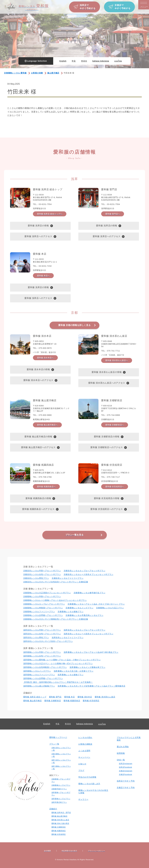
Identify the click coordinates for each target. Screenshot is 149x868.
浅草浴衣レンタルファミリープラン (68, 638)
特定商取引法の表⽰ (69, 851)
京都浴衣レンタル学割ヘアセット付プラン (42, 571)
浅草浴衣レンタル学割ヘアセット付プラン (42, 630)
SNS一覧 (121, 760)
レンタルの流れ (85, 737)
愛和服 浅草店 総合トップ (35, 697)
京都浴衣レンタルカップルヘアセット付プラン (85, 571)
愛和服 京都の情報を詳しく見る (74, 325)
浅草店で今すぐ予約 (126, 781)
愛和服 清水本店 (85, 697)
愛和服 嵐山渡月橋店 (33, 701)
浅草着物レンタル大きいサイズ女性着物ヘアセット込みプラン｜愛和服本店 (91, 686)
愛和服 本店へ (43, 276)
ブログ (81, 770)
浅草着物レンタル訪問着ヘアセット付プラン (43, 678)
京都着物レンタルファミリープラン (39, 612)
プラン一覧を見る (74, 535)
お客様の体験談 (85, 744)
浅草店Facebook (125, 767)
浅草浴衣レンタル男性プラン (36, 638)
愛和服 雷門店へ (113, 214)
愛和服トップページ (58, 737)
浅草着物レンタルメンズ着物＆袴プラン (87, 667)
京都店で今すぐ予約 (126, 788)
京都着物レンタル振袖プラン (71, 612)
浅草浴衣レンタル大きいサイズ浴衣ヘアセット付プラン (48, 641)
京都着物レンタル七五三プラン (110, 608)
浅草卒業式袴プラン (59, 802)
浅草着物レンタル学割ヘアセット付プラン (42, 652)
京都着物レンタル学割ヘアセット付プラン (42, 596)
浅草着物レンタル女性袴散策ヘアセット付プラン (45, 667)
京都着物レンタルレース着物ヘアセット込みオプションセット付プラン (55, 600)
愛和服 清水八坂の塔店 (60, 823)
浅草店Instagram (126, 764)
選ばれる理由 (123, 747)
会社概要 (47, 851)
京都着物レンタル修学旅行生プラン (90, 593)
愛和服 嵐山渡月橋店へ (47, 425)
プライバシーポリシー (96, 851)
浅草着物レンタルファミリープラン (39, 675)
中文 (74, 61)
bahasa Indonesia (101, 61)
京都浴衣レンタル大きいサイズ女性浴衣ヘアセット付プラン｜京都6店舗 (56, 582)
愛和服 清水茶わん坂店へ (117, 360)
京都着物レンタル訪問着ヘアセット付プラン (43, 615)
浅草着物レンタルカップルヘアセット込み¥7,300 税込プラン (91, 652)
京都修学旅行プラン (59, 789)
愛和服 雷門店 (55, 697)
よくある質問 (84, 751)
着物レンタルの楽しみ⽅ (89, 784)
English (63, 61)
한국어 (84, 61)
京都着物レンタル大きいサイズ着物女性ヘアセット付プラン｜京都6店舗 (56, 619)
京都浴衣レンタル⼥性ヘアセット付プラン (42, 574)
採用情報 (121, 753)
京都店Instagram (126, 771)
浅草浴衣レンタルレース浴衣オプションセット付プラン (89, 634)
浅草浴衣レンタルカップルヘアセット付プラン (85, 630)
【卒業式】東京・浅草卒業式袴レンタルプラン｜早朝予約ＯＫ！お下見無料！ (58, 682)
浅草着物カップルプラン (61, 799)
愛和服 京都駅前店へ (115, 425)
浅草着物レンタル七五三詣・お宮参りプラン (74, 671)
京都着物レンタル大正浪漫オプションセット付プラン (47, 593)
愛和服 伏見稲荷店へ (115, 487)
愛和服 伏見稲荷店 (91, 701)
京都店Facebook (125, 774)
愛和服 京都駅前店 (53, 701)
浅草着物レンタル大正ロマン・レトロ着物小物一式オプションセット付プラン (58, 663)
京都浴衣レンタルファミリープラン (68, 578)
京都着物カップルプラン (61, 785)
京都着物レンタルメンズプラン (79, 608)
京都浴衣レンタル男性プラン (36, 578)
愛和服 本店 (70, 697)
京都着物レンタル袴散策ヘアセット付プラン (43, 608)
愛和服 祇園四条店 (72, 701)
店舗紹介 (53, 809)
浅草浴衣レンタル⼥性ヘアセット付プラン (42, 634)
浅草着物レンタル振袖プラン (71, 675)
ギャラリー (83, 799)
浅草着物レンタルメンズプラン (37, 671)
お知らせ (82, 764)
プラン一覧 (54, 744)
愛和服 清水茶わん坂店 (105, 697)
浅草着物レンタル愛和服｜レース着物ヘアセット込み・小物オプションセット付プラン (62, 660)
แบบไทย (118, 61)
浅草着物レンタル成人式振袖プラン (39, 686)
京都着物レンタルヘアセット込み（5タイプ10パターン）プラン (96, 604)
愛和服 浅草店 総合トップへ (50, 214)
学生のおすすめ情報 (87, 777)
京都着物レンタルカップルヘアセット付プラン (44, 604)
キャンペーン (84, 757)
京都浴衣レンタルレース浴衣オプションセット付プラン (89, 574)
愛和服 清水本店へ (45, 358)
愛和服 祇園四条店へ (46, 487)
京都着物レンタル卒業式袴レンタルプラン (84, 615)
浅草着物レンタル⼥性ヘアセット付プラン (42, 656)
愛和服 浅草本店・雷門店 (61, 813)
